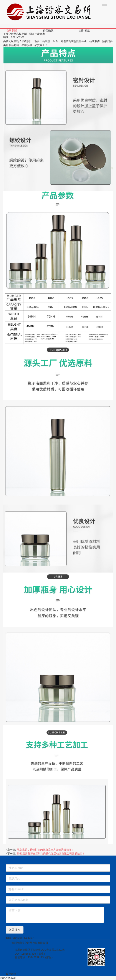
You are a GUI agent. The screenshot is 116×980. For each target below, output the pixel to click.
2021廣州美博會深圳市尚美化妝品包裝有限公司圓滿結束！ (51, 854)
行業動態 (48, 31)
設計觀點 (85, 31)
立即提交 (15, 930)
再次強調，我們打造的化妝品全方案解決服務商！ (45, 850)
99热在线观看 (8, 978)
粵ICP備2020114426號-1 (20, 938)
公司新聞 (12, 31)
